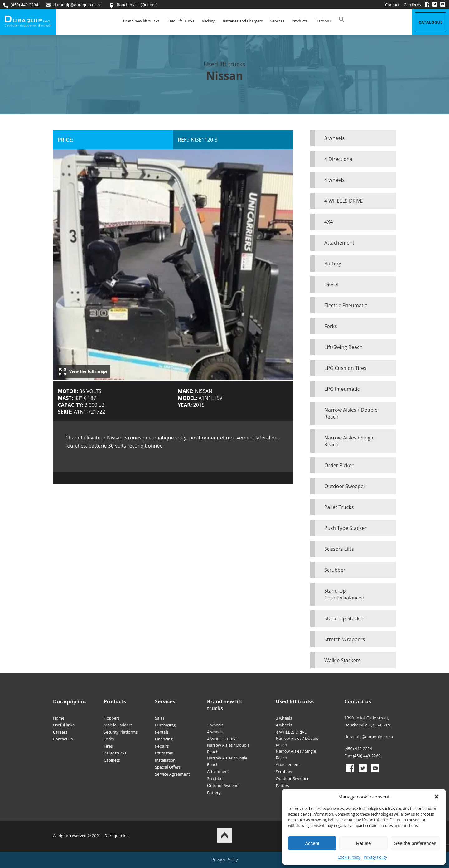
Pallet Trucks (339, 507)
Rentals (162, 732)
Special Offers (168, 767)
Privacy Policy (375, 857)
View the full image (83, 372)
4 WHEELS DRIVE (343, 201)
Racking (208, 21)
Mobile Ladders (118, 725)
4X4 (329, 222)
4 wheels (334, 180)
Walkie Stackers (342, 660)
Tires (108, 746)
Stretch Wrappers (345, 639)
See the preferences (415, 843)
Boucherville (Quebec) (133, 5)
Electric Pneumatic (346, 305)
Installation (165, 760)
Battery (333, 264)
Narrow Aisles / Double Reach (351, 413)
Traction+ (323, 21)
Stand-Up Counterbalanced (344, 594)
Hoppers (112, 718)
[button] (437, 797)
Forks (331, 326)
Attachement (339, 243)
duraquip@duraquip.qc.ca (74, 5)
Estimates (164, 753)
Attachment (218, 771)
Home (59, 718)
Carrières (412, 5)
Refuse (364, 843)
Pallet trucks (115, 753)
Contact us (63, 739)
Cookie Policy (349, 857)
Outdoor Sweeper (345, 486)
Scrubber (335, 570)
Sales (160, 718)
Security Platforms (121, 732)
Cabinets (112, 760)
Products (300, 21)
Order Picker (339, 465)
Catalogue (430, 22)
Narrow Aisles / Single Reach (349, 441)
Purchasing (165, 725)
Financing (164, 739)
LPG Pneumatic (342, 389)
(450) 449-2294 (21, 5)
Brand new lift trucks (141, 21)
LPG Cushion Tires (345, 368)
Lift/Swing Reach (343, 347)
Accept (312, 843)
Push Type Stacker (345, 528)
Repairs (162, 746)
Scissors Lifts (339, 549)
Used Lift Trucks (180, 21)
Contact (392, 5)
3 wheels (334, 138)
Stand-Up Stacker (344, 618)
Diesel (331, 284)
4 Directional (339, 159)
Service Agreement (172, 774)
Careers (60, 732)
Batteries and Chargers (243, 21)
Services (277, 21)
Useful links (64, 725)
